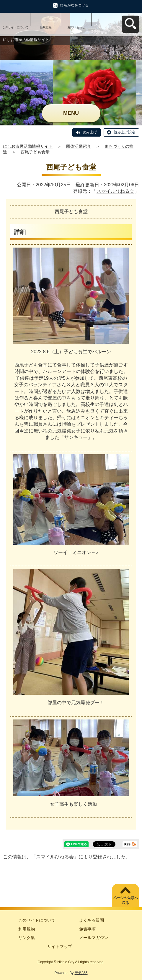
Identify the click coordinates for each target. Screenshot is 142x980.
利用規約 (27, 929)
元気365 (81, 973)
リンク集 (27, 938)
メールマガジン (94, 938)
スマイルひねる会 (115, 191)
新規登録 (46, 27)
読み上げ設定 (125, 132)
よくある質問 (92, 920)
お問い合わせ (76, 27)
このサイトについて (15, 27)
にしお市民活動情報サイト (28, 146)
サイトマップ (60, 946)
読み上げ (90, 132)
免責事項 (87, 929)
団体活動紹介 (79, 146)
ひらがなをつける (74, 5)
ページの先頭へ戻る (125, 900)
